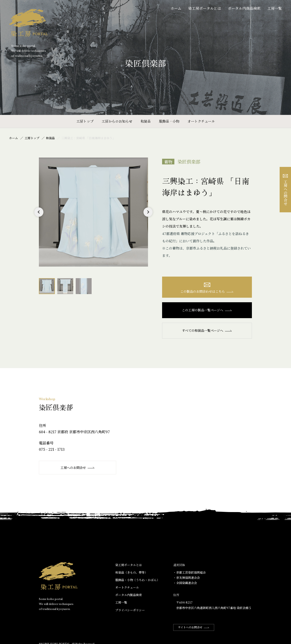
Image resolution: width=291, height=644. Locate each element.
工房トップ (85, 121)
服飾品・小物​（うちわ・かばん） (137, 580)
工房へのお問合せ (78, 468)
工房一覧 (275, 8)
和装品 (146, 121)
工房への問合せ (285, 190)
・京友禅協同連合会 (187, 578)
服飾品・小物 (169, 121)
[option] (93, 212)
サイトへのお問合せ (194, 627)
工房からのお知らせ (117, 121)
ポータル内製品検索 (129, 595)
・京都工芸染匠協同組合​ (189, 572)
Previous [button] (39, 217)
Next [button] (148, 217)
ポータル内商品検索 (244, 8)
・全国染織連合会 (185, 583)
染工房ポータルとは (205, 8)
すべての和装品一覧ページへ (207, 330)
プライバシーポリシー (130, 610)
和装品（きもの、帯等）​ (131, 572)
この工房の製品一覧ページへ (207, 310)
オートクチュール (201, 121)
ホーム (176, 8)
